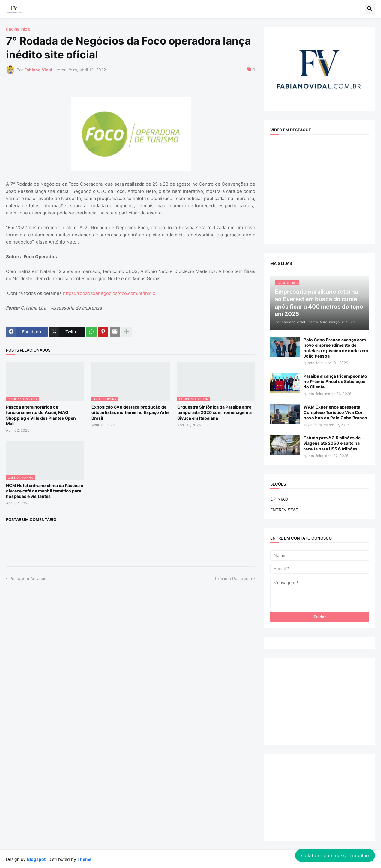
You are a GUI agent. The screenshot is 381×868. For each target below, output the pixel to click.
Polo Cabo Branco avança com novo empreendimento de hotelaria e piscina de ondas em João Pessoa (336, 348)
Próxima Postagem (234, 578)
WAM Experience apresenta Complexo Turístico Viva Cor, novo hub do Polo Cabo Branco (335, 412)
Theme (84, 859)
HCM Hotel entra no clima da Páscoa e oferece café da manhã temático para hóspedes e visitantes (45, 491)
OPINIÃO (279, 499)
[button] (370, 9)
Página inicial (19, 29)
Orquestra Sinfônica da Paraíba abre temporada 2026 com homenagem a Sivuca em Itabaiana (214, 412)
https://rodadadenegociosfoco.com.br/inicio (109, 293)
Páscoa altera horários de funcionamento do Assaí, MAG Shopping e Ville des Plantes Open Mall (41, 415)
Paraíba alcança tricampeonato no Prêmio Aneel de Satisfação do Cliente (335, 381)
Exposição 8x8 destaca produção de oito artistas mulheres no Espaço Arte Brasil (130, 412)
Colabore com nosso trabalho (335, 855)
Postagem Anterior (27, 578)
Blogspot (36, 859)
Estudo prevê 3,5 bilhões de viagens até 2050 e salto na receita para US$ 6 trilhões (332, 443)
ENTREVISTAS (284, 510)
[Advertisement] (320, 702)
